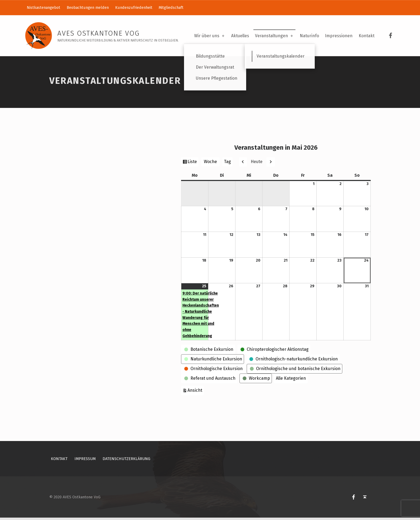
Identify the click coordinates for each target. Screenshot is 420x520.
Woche (210, 164)
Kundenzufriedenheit (134, 7)
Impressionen (339, 36)
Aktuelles (240, 36)
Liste (193, 164)
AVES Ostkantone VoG (98, 33)
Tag (227, 164)
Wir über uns (210, 36)
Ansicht (196, 392)
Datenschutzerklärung (126, 461)
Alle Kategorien (291, 380)
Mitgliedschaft (171, 7)
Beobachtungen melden (88, 7)
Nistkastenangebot (44, 7)
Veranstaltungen (274, 36)
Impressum (85, 461)
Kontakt (367, 36)
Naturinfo (309, 36)
